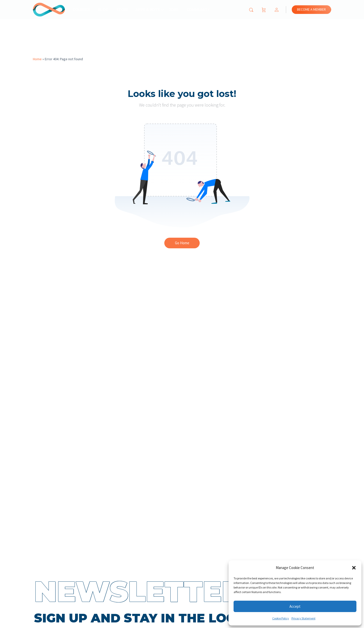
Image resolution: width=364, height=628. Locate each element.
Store (122, 10)
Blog (103, 10)
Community (198, 10)
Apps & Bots (147, 10)
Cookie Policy (281, 618)
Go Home (182, 243)
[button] (354, 568)
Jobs (174, 10)
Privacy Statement (303, 618)
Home (37, 59)
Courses (81, 10)
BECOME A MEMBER (311, 9)
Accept (295, 606)
